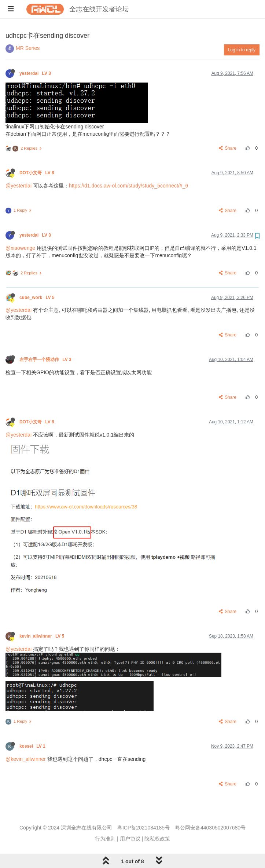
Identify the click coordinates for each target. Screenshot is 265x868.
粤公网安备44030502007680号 (210, 828)
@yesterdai (19, 186)
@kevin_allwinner (26, 759)
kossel (33, 746)
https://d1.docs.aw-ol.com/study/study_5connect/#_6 (128, 186)
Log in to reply (242, 50)
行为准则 (105, 839)
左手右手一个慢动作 (46, 360)
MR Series (28, 48)
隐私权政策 (157, 839)
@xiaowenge (20, 248)
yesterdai (36, 73)
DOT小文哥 (37, 173)
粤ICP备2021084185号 (143, 828)
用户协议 (130, 839)
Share (228, 148)
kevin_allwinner (42, 636)
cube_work (38, 298)
